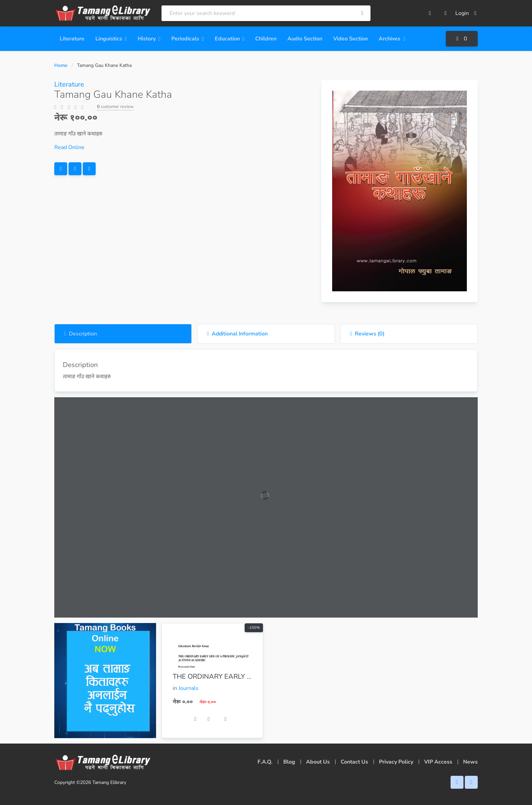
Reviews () (367, 334)
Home (61, 65)
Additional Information (237, 334)
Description (81, 334)
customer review (115, 107)
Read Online (69, 147)
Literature (69, 84)
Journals (188, 688)
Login (466, 13)
